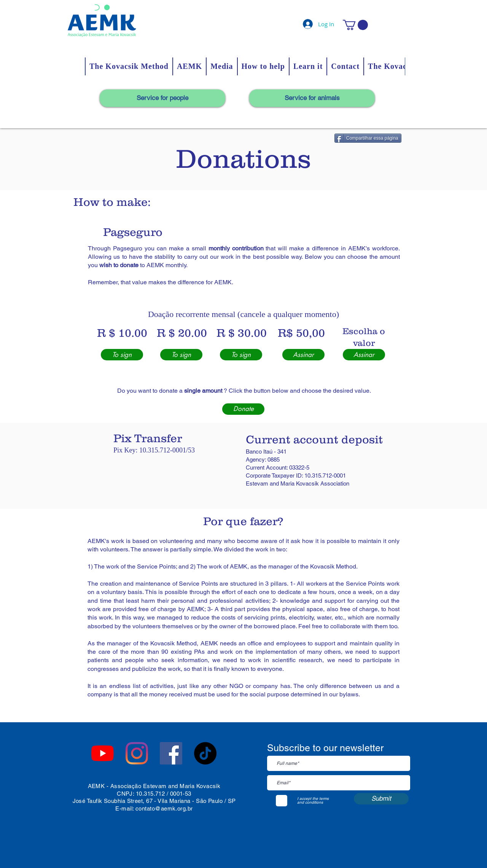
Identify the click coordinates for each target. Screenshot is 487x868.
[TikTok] (205, 753)
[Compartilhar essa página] (368, 138)
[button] (355, 25)
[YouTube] (103, 753)
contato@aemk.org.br (164, 808)
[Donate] (243, 409)
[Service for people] (162, 98)
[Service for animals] (312, 98)
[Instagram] (137, 753)
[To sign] (122, 355)
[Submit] (381, 799)
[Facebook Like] (147, 734)
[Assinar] (303, 355)
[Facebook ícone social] (171, 753)
